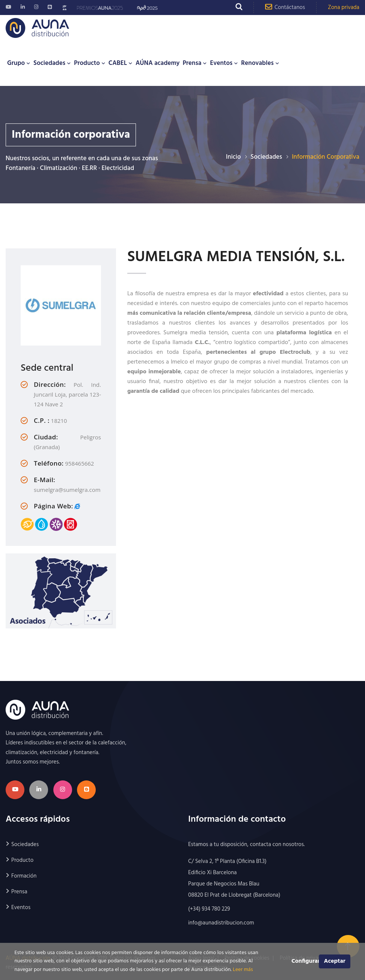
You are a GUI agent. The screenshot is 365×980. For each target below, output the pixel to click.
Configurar (305, 961)
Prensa (192, 63)
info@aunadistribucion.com (221, 923)
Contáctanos (285, 7)
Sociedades (49, 63)
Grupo (16, 63)
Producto (87, 63)
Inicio (234, 157)
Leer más (243, 970)
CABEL (118, 63)
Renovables (257, 63)
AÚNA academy (158, 63)
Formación (24, 876)
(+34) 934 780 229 (209, 909)
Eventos (221, 63)
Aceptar (334, 961)
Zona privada (344, 8)
